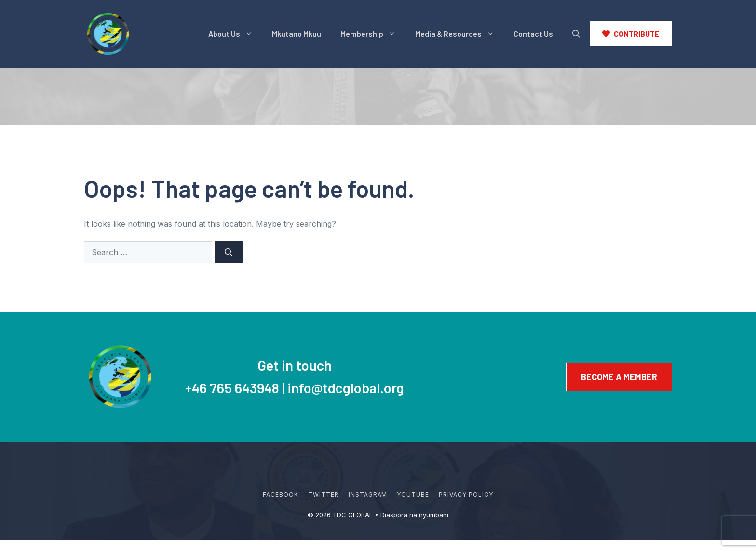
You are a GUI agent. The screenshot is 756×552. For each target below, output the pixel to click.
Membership (373, 34)
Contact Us (533, 34)
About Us (235, 34)
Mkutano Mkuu (297, 34)
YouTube (413, 494)
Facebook (281, 494)
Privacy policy (466, 494)
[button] (576, 34)
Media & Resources (459, 34)
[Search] (229, 252)
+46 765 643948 (232, 388)
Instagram (368, 494)
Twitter (324, 494)
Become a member (619, 377)
